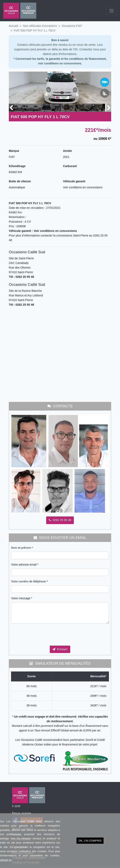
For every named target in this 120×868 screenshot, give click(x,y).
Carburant (70, 166)
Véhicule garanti (74, 181)
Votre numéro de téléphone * (29, 581)
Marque (14, 151)
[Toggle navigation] (111, 11)
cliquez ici (6, 860)
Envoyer (60, 649)
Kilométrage (17, 166)
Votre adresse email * (25, 565)
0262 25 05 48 (60, 520)
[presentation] (42, 635)
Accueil (13, 26)
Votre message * (22, 598)
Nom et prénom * (22, 548)
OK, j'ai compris (90, 841)
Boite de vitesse (20, 181)
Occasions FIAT (72, 26)
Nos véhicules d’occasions (40, 26)
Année (67, 151)
